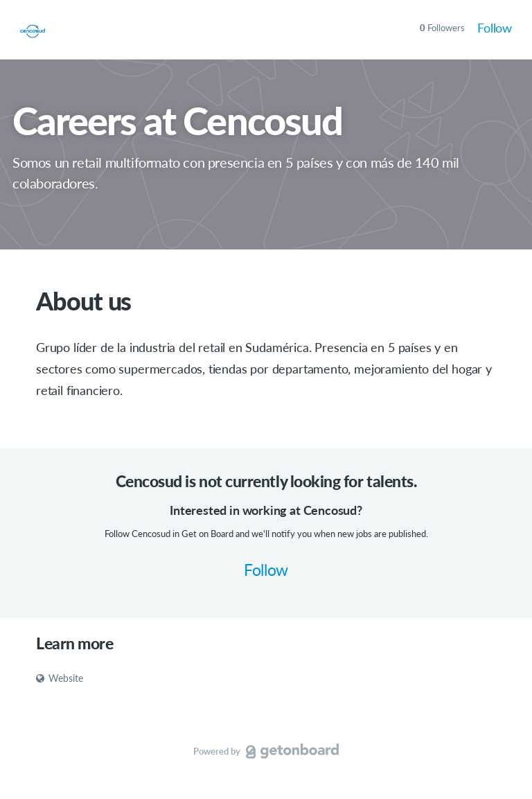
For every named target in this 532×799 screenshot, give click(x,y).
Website (60, 678)
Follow (495, 28)
